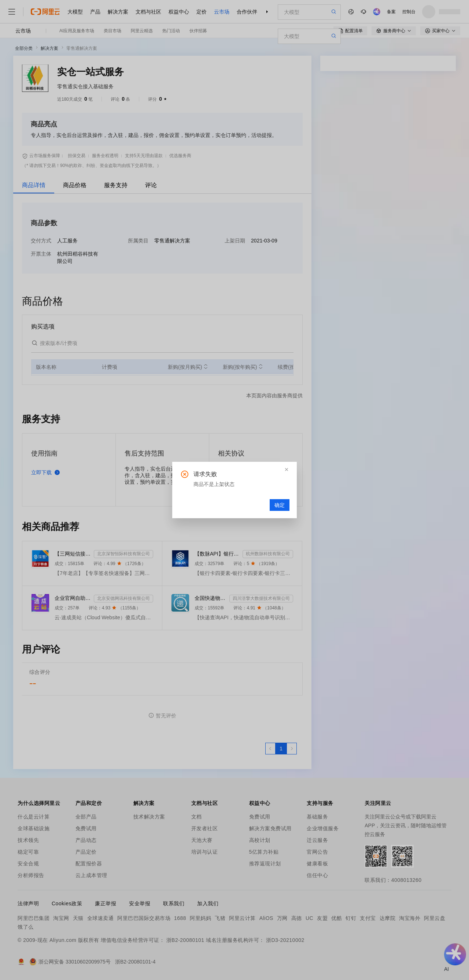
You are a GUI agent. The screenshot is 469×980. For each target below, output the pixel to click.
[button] (287, 469)
